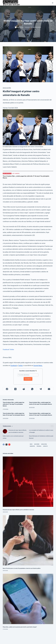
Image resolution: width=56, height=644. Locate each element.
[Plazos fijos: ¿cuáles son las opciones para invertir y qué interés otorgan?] (28, 599)
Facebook (6, 350)
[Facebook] (7, 389)
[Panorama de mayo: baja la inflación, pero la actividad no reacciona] (5, 431)
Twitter (12, 350)
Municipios (32, 446)
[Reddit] (24, 389)
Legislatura (44, 444)
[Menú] (53, 3)
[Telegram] (41, 389)
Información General (36, 27)
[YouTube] (9, 445)
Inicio (31, 444)
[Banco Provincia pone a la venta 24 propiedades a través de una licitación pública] (28, 540)
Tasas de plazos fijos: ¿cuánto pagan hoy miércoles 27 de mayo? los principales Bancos (13, 404)
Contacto (45, 446)
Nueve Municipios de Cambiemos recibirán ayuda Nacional (41, 437)
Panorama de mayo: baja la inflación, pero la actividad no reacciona (18, 431)
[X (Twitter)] (15, 389)
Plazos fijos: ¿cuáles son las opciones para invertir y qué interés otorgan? (20, 627)
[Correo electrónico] (49, 389)
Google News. (38, 366)
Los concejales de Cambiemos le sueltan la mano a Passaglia (41, 431)
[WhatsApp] (32, 389)
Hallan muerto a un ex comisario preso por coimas (13, 437)
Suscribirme (28, 379)
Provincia (39, 446)
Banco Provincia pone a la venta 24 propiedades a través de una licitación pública (22, 568)
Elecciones (37, 444)
